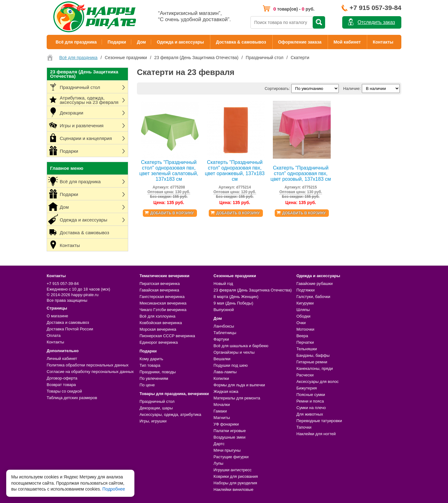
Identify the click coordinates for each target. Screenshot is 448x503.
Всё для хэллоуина (157, 316)
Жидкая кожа (226, 391)
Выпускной (224, 310)
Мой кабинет (347, 42)
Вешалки (222, 359)
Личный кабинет (62, 359)
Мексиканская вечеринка (163, 303)
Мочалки (222, 405)
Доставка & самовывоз (241, 42)
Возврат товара (61, 385)
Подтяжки (306, 290)
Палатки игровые (230, 431)
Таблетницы (225, 333)
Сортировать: (277, 88)
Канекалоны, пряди (315, 368)
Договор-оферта (62, 378)
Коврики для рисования (236, 476)
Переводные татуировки (319, 421)
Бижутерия (307, 388)
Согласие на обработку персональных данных (90, 372)
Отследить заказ (376, 22)
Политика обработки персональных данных (88, 365)
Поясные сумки (311, 395)
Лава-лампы (225, 372)
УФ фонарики (226, 424)
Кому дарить (151, 359)
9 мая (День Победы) (233, 303)
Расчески (305, 375)
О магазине (57, 316)
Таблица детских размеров (72, 398)
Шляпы (303, 310)
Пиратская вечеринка (159, 284)
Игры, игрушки (153, 421)
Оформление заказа (300, 42)
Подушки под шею (231, 365)
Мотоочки (306, 329)
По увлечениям (154, 378)
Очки (301, 323)
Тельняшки (307, 349)
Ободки (303, 316)
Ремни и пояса (310, 401)
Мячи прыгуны (227, 450)
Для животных (310, 414)
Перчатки (305, 342)
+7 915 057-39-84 (376, 8)
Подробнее (114, 489)
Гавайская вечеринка (159, 290)
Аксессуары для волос (318, 382)
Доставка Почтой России (70, 329)
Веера (302, 336)
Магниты (222, 418)
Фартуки (221, 339)
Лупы (218, 463)
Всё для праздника (76, 42)
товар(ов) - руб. (294, 9)
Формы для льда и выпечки (239, 385)
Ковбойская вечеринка (161, 323)
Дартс (219, 444)
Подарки (117, 42)
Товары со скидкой (64, 391)
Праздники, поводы (157, 372)
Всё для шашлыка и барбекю (241, 346)
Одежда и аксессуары (180, 42)
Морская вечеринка (158, 329)
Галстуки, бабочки (313, 297)
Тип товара (150, 365)
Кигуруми (305, 303)
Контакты (383, 42)
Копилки (221, 378)
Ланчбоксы (224, 326)
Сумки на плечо (311, 408)
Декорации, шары (156, 408)
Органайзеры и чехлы (234, 352)
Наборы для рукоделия (235, 483)
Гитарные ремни (312, 362)
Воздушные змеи (229, 437)
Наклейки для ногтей (316, 434)
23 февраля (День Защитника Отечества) (252, 290)
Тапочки (304, 427)
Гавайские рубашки (315, 284)
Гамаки (220, 411)
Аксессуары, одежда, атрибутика (170, 415)
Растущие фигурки (231, 457)
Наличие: (352, 88)
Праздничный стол (157, 401)
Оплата (54, 335)
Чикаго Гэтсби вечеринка (163, 310)
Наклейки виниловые (233, 489)
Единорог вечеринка (159, 342)
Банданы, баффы (313, 355)
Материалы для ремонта (237, 398)
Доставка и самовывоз (68, 322)
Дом (141, 42)
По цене (147, 385)
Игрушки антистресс (232, 470)
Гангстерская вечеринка (162, 297)
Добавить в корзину (172, 213)
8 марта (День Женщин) (236, 297)
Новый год (223, 284)
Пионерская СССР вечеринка (167, 336)
